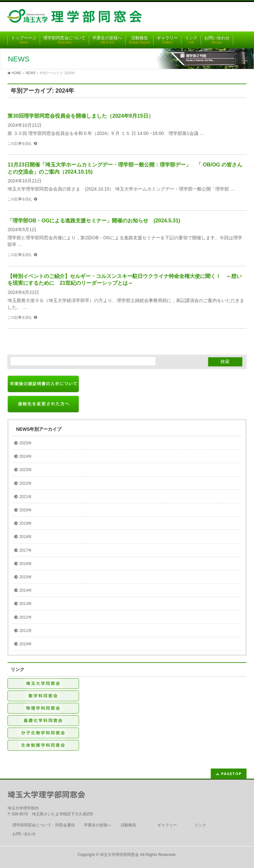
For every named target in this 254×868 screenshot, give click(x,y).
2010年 (26, 644)
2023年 (26, 470)
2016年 (26, 564)
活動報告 (128, 825)
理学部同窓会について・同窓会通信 (44, 825)
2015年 (26, 577)
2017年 (26, 550)
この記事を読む (20, 143)
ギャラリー (167, 825)
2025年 (26, 443)
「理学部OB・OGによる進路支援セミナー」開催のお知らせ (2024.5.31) (94, 221)
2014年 (26, 590)
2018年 (26, 537)
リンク (200, 825)
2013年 (26, 604)
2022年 (26, 483)
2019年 (26, 523)
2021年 (26, 497)
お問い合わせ (24, 834)
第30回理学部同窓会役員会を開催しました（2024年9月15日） (80, 116)
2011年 (26, 631)
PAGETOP (231, 774)
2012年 (26, 617)
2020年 (26, 510)
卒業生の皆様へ (98, 825)
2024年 (26, 456)
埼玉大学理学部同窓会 (119, 855)
